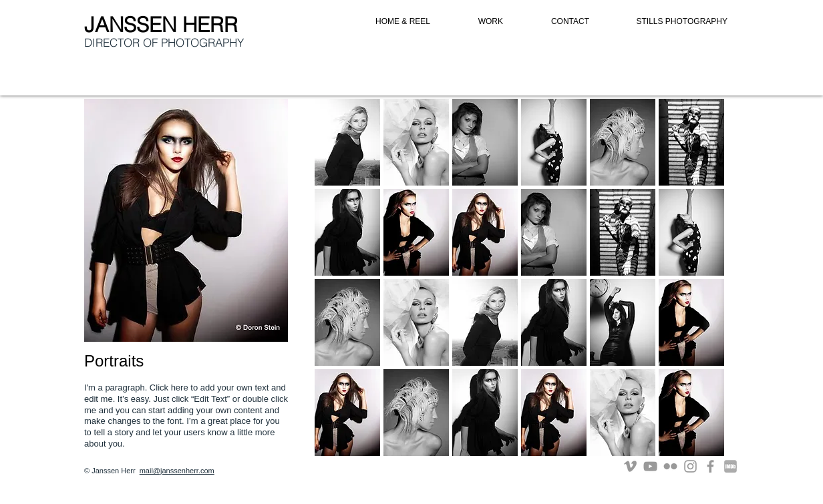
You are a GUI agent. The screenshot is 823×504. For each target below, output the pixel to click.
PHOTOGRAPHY (202, 42)
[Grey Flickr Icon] (670, 466)
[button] (347, 142)
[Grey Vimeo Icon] (630, 466)
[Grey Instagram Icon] (690, 466)
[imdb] (730, 466)
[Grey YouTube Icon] (650, 466)
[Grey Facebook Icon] (710, 466)
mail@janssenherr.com (177, 471)
